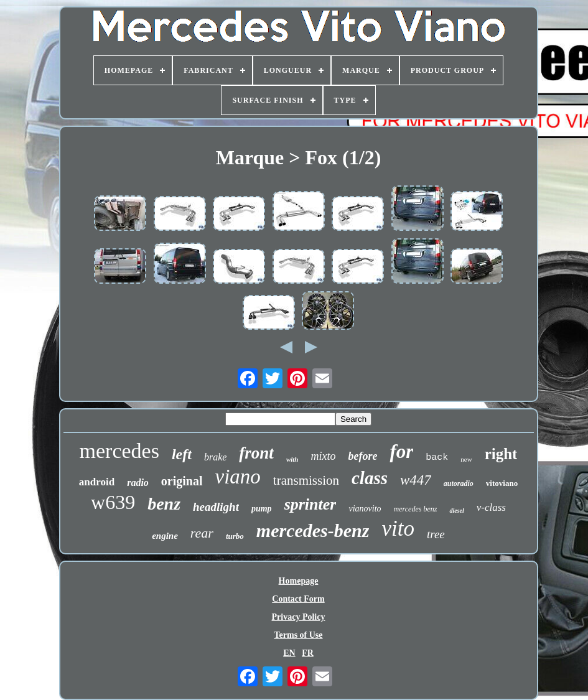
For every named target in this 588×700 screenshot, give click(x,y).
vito (398, 529)
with (292, 459)
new (466, 459)
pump (262, 509)
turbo (235, 536)
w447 (416, 480)
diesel (456, 511)
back (437, 458)
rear (202, 533)
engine (165, 536)
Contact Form (298, 599)
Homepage (299, 581)
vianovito (365, 509)
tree (436, 534)
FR (308, 653)
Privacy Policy (299, 617)
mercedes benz (416, 509)
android (97, 482)
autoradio (459, 483)
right (501, 454)
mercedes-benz (313, 530)
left (182, 454)
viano (238, 477)
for (401, 451)
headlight (216, 507)
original (182, 481)
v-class (491, 507)
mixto (323, 456)
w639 (113, 502)
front (256, 453)
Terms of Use (298, 635)
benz (164, 504)
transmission (306, 480)
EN (289, 653)
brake (215, 457)
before (362, 456)
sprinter (310, 504)
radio (138, 483)
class (370, 478)
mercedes (119, 451)
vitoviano (502, 483)
